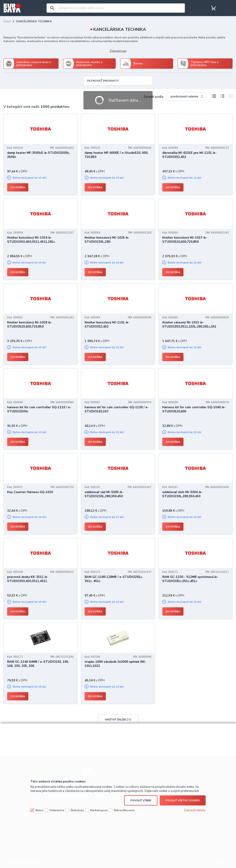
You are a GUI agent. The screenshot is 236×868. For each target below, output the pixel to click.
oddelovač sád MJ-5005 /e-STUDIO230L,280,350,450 (104, 494)
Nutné (39, 810)
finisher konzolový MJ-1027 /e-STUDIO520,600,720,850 (185, 240)
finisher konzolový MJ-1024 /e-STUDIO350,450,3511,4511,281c (31, 240)
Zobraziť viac (118, 51)
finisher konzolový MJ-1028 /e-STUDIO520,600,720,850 (30, 325)
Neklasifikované (124, 810)
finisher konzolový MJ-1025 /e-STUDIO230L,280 (107, 240)
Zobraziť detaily (195, 810)
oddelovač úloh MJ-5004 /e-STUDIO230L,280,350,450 (182, 494)
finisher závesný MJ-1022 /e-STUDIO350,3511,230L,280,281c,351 (189, 325)
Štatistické (77, 810)
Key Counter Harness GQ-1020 (30, 492)
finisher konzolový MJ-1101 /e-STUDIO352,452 (107, 325)
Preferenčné (57, 810)
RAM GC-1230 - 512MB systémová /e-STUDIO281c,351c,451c (190, 579)
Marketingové (99, 810)
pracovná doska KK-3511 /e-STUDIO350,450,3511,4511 (28, 579)
